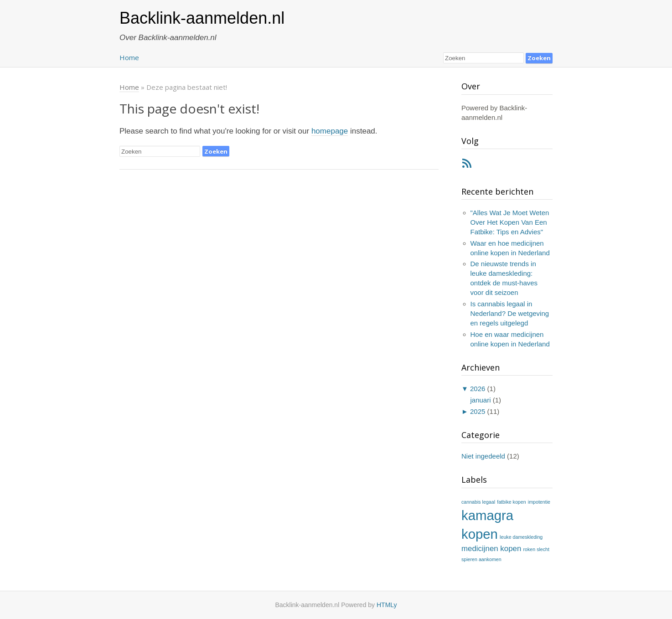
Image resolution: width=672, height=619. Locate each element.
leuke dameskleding (521, 537)
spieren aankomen (481, 559)
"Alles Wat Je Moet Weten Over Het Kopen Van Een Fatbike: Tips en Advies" (510, 222)
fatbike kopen (511, 502)
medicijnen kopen (491, 549)
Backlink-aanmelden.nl (202, 18)
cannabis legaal (478, 502)
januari (481, 400)
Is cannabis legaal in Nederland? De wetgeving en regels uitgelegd (510, 313)
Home (129, 57)
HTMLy (387, 605)
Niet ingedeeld (483, 456)
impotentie (539, 502)
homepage (330, 131)
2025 (478, 411)
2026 (478, 389)
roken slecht (536, 549)
